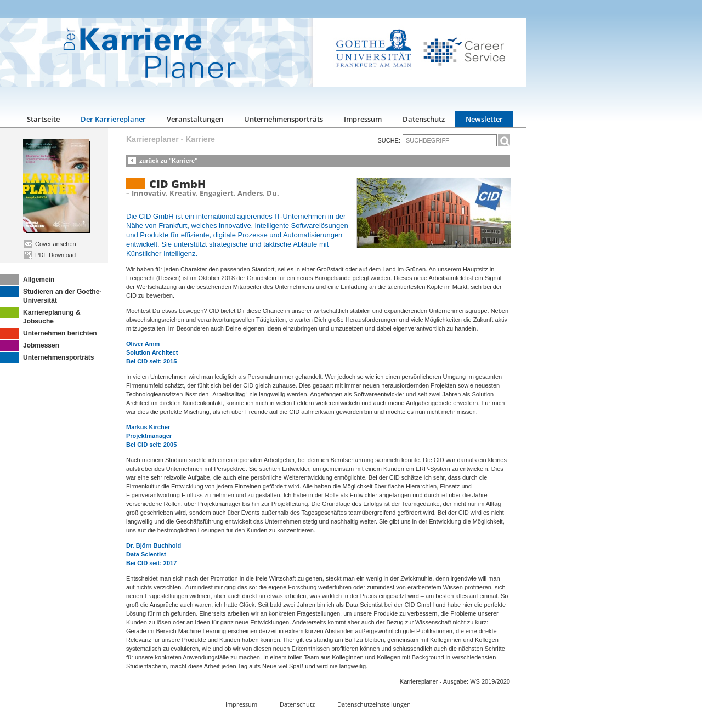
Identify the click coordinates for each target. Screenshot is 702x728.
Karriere (200, 139)
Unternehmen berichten (49, 333)
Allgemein (27, 280)
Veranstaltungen (195, 119)
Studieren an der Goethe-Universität (51, 295)
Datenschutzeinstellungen (374, 704)
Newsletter (484, 119)
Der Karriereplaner (113, 119)
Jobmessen (30, 345)
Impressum (363, 119)
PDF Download (50, 255)
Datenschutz (424, 119)
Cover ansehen (50, 244)
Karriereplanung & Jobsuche (40, 316)
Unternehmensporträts (284, 119)
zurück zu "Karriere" (168, 161)
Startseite (43, 119)
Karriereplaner (152, 139)
